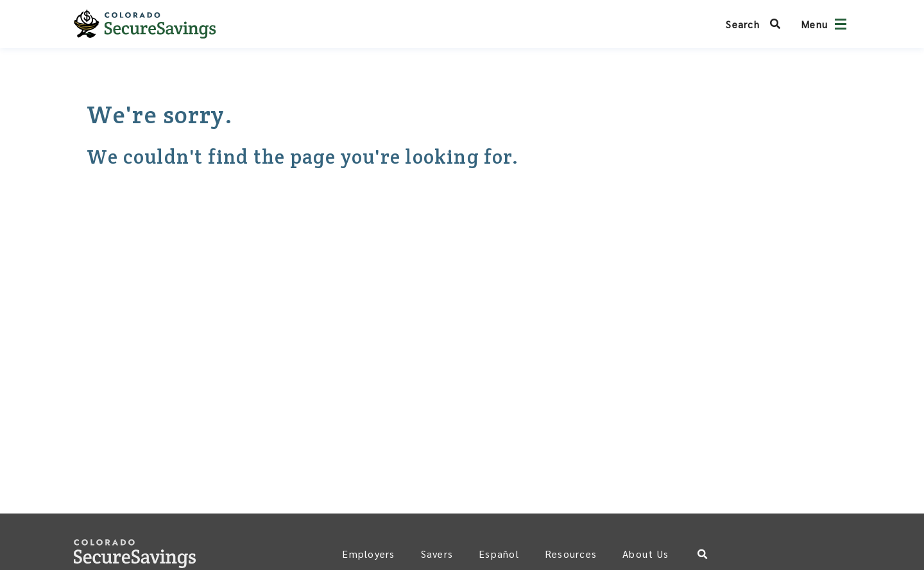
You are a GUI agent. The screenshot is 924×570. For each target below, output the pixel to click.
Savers (437, 554)
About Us (646, 554)
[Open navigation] (841, 24)
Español (499, 554)
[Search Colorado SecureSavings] (757, 24)
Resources (571, 554)
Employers (368, 554)
